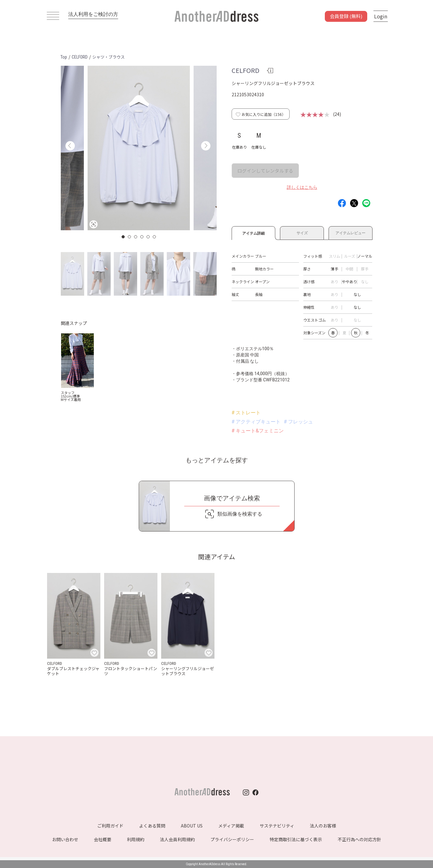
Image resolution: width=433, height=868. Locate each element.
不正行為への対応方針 (359, 839)
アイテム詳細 (254, 232)
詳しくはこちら (302, 187)
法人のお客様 (323, 826)
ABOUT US (192, 826)
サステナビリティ (277, 826)
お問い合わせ (65, 839)
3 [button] (136, 237)
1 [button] (123, 237)
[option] (139, 148)
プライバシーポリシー (232, 839)
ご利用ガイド (110, 826)
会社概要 (103, 839)
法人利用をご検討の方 (93, 14)
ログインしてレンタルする (265, 171)
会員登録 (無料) (346, 16)
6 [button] (155, 237)
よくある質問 (152, 826)
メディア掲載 (231, 826)
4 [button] (142, 237)
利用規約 (136, 839)
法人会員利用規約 (177, 839)
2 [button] (130, 237)
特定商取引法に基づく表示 (296, 839)
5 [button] (148, 237)
